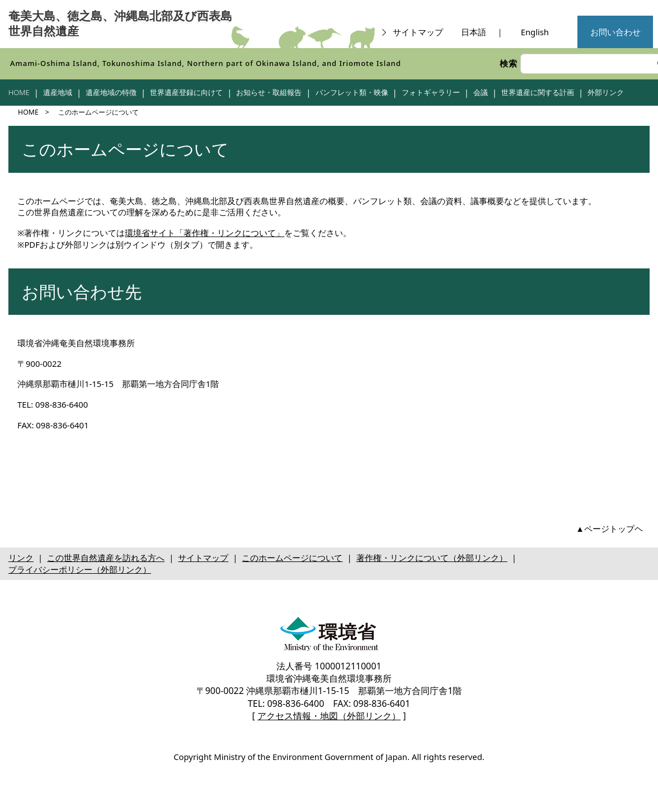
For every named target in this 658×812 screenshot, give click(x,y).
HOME (19, 92)
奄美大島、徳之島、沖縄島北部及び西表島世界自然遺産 (120, 24)
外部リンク (606, 92)
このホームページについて (292, 558)
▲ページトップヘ (609, 528)
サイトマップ (412, 32)
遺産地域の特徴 (111, 92)
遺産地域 (58, 92)
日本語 (474, 32)
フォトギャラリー (431, 92)
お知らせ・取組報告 (269, 92)
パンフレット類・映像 (352, 92)
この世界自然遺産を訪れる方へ (106, 558)
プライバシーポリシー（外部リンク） (80, 569)
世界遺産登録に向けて (186, 92)
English (535, 32)
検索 (509, 63)
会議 (481, 92)
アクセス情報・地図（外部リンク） (329, 716)
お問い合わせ (615, 32)
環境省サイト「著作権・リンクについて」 (205, 233)
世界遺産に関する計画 (538, 92)
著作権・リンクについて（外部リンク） (432, 558)
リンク (21, 558)
